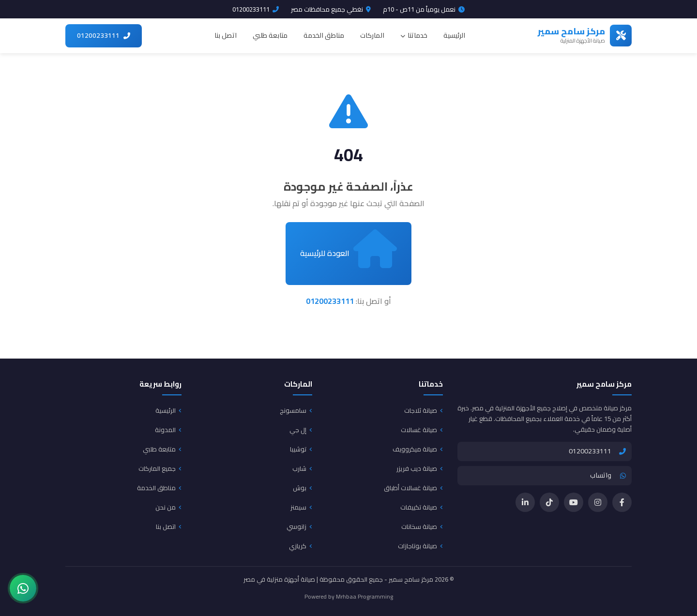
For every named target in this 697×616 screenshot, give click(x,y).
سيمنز (301, 507)
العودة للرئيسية (348, 249)
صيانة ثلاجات (424, 410)
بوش (303, 488)
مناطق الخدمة (324, 35)
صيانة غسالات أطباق (413, 488)
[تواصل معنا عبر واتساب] (23, 588)
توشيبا (301, 449)
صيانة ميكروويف (418, 449)
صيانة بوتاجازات (420, 546)
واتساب (608, 475)
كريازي (301, 546)
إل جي (301, 430)
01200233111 (256, 9)
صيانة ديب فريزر (420, 468)
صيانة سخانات (422, 526)
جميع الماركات (160, 468)
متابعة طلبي (270, 35)
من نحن (168, 507)
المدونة (168, 430)
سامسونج (296, 410)
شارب (302, 468)
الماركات (372, 35)
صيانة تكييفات (422, 507)
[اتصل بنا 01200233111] (104, 36)
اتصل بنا (226, 35)
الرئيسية (454, 35)
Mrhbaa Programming (364, 596)
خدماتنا (414, 35)
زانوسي (299, 526)
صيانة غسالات (422, 430)
